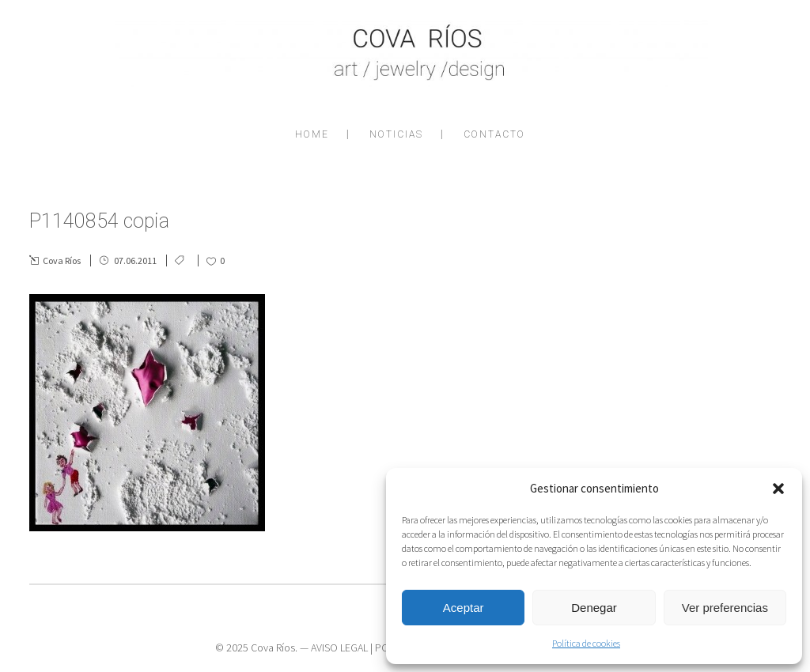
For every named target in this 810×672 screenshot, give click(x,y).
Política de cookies (586, 643)
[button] (778, 489)
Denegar (594, 608)
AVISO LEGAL (339, 647)
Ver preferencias (725, 608)
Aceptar (464, 608)
